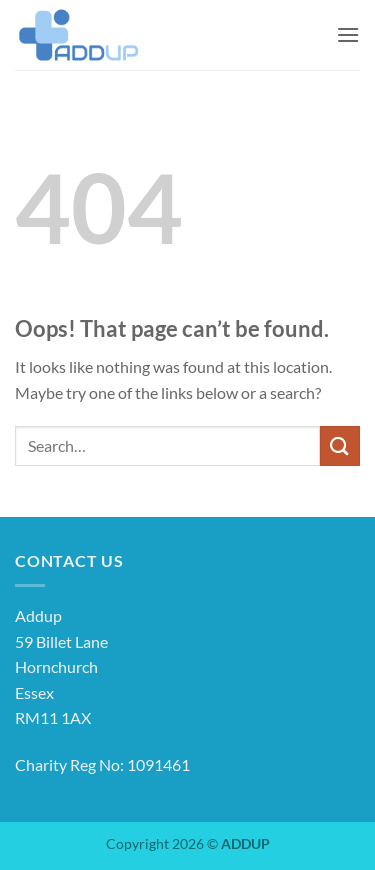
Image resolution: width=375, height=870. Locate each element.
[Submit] (340, 445)
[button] (348, 34)
